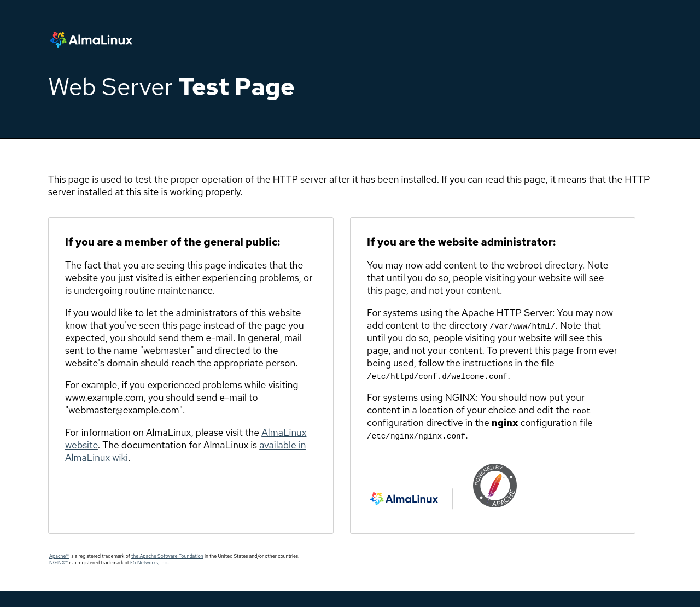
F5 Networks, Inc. (149, 563)
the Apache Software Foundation (167, 556)
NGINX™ (59, 563)
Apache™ (59, 556)
